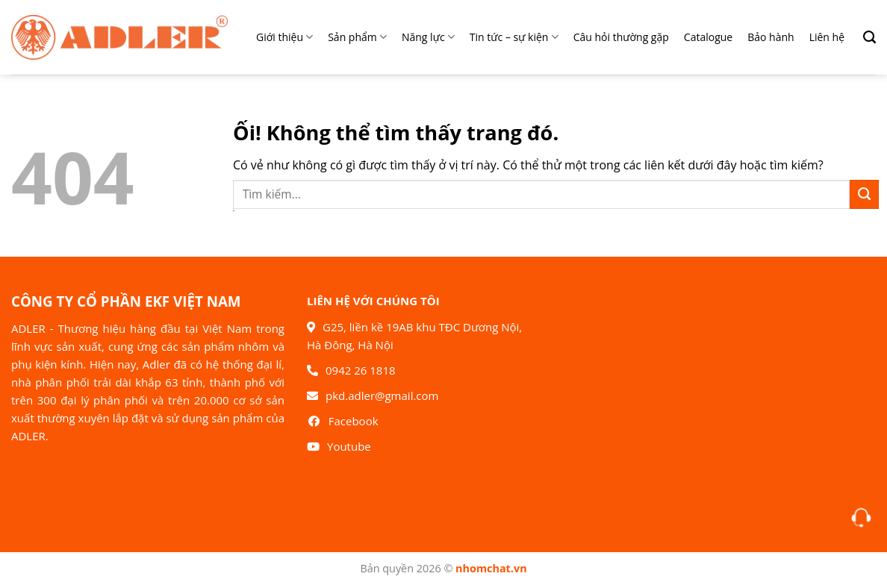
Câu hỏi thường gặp (621, 37)
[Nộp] (864, 194)
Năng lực (428, 37)
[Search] (864, 37)
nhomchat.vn (491, 568)
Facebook (354, 421)
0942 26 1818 (361, 370)
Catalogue (708, 37)
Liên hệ (827, 37)
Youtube (349, 446)
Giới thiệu (284, 37)
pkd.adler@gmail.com (382, 395)
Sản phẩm (357, 37)
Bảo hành (771, 37)
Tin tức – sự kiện (514, 37)
